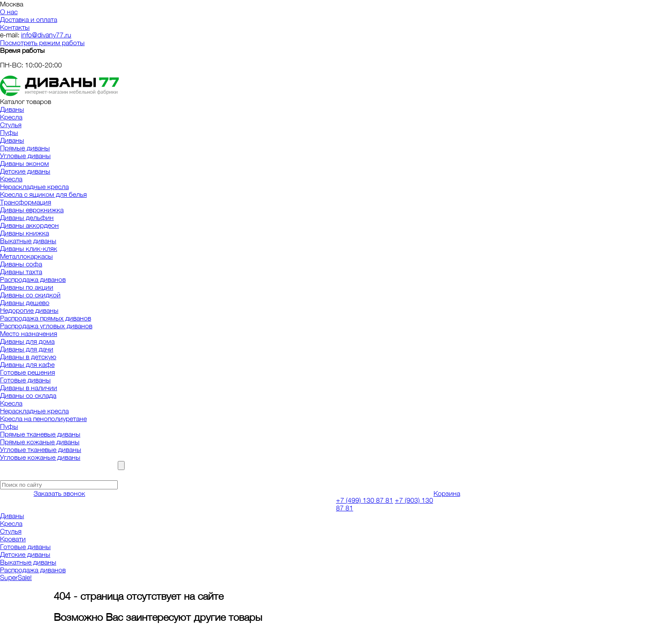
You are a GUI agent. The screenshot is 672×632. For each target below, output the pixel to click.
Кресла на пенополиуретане (43, 418)
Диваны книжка (24, 233)
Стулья (11, 125)
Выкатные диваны (28, 241)
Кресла (11, 117)
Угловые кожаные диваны (40, 457)
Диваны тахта (21, 272)
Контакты (15, 27)
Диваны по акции (27, 287)
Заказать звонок (59, 493)
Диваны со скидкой (30, 295)
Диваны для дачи (27, 349)
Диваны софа (21, 264)
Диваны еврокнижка (32, 210)
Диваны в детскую (28, 357)
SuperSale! (16, 577)
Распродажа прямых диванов (46, 318)
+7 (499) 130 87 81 (365, 500)
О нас (9, 12)
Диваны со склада (28, 395)
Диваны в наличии (29, 388)
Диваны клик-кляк (29, 248)
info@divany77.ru (46, 35)
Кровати (13, 539)
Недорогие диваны (29, 310)
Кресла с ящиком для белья (43, 194)
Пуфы (9, 132)
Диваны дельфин (27, 217)
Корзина (447, 493)
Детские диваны (25, 171)
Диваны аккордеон (29, 225)
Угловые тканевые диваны (41, 449)
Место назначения (29, 333)
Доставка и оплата (29, 19)
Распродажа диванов (33, 279)
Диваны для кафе (27, 364)
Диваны (12, 109)
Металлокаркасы (26, 256)
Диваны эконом (24, 163)
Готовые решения (27, 372)
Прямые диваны (25, 148)
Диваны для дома (27, 341)
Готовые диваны (25, 380)
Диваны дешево (25, 302)
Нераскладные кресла (34, 186)
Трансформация (26, 202)
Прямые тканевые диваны (40, 434)
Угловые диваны (25, 156)
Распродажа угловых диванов (46, 326)
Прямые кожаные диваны (40, 442)
